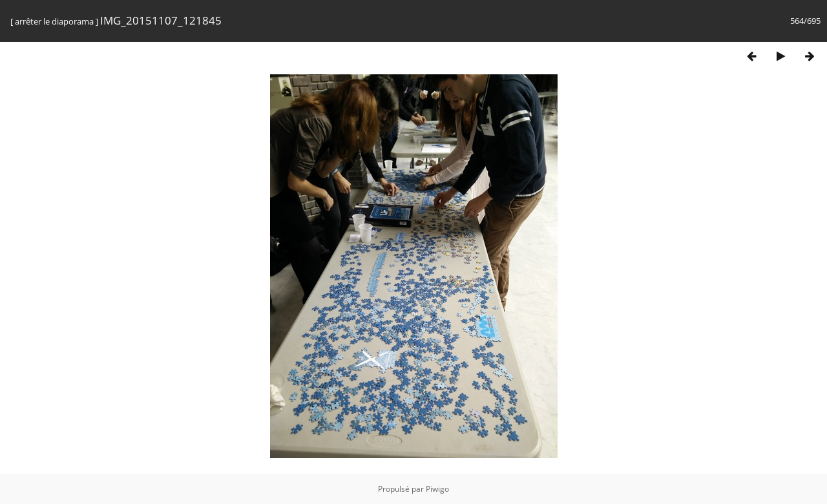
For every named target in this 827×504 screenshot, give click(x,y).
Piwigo (437, 489)
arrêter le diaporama (54, 21)
